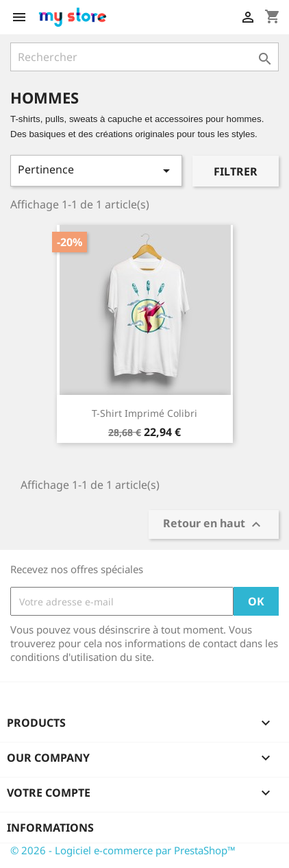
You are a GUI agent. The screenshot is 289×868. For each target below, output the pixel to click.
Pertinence (96, 170)
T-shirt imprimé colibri (144, 413)
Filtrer (236, 171)
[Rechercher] (144, 57)
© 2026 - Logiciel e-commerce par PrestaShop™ (123, 850)
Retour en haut (214, 525)
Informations (50, 828)
